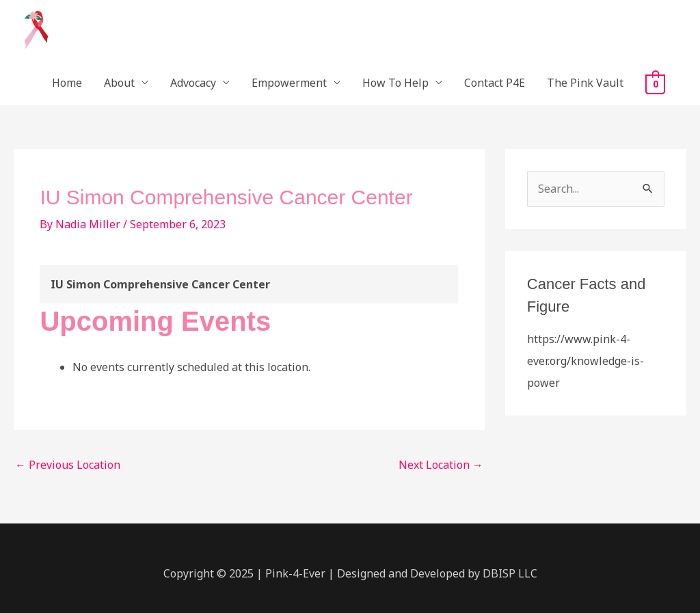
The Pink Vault (585, 83)
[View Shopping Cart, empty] (655, 83)
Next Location (441, 465)
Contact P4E (495, 83)
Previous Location (68, 465)
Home (67, 83)
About (119, 83)
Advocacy (193, 83)
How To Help (395, 83)
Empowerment (289, 83)
